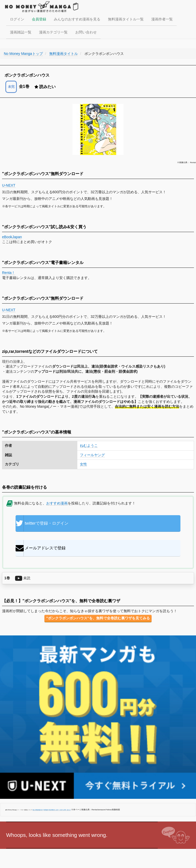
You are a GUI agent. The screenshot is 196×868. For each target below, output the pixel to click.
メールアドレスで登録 (41, 548)
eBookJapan (12, 237)
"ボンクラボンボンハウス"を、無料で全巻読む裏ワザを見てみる (98, 618)
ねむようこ (89, 445)
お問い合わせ (86, 32)
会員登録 (39, 19)
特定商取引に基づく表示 (56, 810)
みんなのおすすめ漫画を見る (77, 19)
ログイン (17, 19)
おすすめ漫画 (57, 503)
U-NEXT (9, 185)
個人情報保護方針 (38, 810)
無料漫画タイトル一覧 (126, 19)
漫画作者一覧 (162, 19)
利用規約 (46, 810)
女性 (83, 464)
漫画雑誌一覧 (21, 32)
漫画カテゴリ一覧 (53, 32)
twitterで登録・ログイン (42, 523)
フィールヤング (92, 455)
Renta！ (9, 273)
